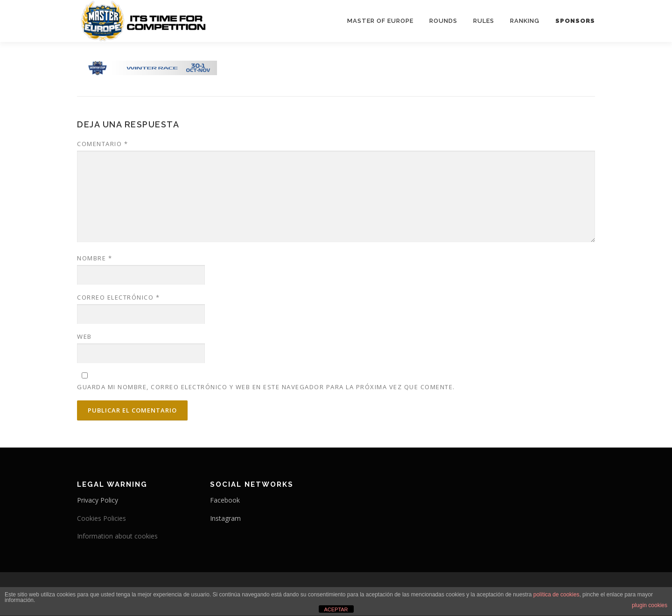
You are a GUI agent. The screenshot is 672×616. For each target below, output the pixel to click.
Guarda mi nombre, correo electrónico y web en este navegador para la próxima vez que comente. (266, 387)
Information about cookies (117, 536)
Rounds (443, 21)
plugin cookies (650, 605)
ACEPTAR (336, 609)
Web (84, 336)
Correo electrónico (118, 297)
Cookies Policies (101, 518)
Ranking (525, 21)
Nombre (94, 258)
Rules (484, 21)
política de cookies (556, 595)
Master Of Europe (380, 21)
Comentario (102, 144)
